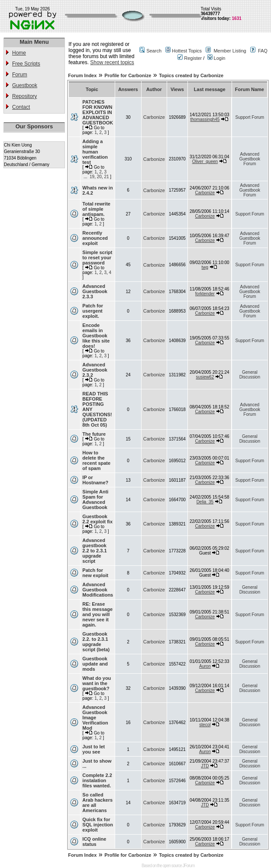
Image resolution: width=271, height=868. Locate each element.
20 (99, 177)
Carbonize (154, 117)
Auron (205, 666)
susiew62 (205, 377)
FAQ (263, 51)
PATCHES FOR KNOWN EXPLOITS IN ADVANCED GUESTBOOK (98, 112)
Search (154, 51)
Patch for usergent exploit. (93, 311)
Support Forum (250, 117)
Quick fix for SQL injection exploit (98, 825)
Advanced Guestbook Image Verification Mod (95, 718)
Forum (20, 75)
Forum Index (82, 75)
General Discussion (250, 375)
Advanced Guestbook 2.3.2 (95, 370)
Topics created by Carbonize (191, 75)
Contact (21, 107)
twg (205, 267)
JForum (188, 866)
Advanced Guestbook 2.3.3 (95, 291)
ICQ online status (94, 842)
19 (92, 177)
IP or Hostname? (95, 480)
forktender (205, 294)
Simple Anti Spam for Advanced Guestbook (95, 499)
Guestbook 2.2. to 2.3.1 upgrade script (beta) (96, 642)
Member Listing (230, 51)
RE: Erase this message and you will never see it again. (97, 614)
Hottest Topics (187, 51)
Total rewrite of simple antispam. (96, 209)
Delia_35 (205, 502)
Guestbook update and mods (95, 664)
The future (94, 434)
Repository (24, 96)
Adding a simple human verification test (95, 152)
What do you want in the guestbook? (97, 683)
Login (216, 58)
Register (190, 58)
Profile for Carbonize (128, 75)
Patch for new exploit (95, 573)
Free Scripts (26, 64)
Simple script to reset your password (97, 258)
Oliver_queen (205, 162)
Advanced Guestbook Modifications (98, 590)
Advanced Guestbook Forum (250, 159)
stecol (205, 725)
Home (19, 53)
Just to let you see (94, 749)
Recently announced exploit (95, 238)
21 (106, 177)
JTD (205, 766)
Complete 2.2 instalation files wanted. (97, 780)
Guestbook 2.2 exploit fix (97, 519)
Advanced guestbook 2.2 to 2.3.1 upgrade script (94, 551)
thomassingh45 (205, 119)
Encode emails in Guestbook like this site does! (96, 336)
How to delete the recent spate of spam (96, 460)
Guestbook (25, 85)
